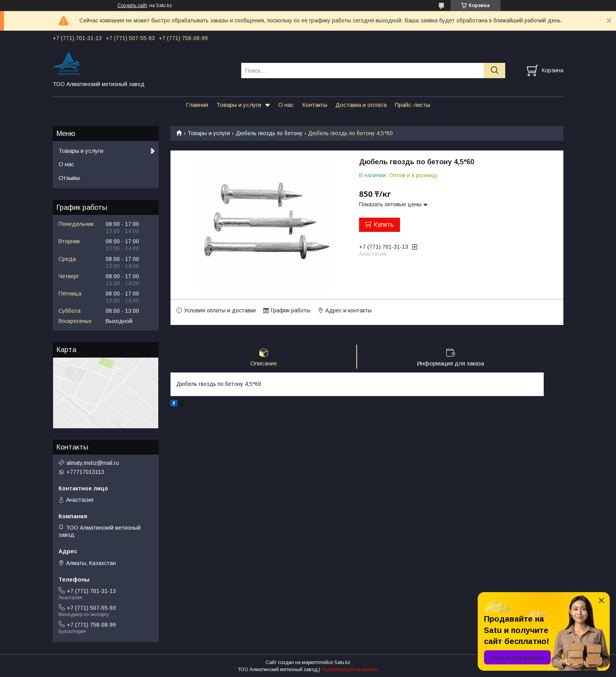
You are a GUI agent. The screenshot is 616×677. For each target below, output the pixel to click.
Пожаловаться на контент (350, 670)
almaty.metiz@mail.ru (93, 463)
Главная (197, 105)
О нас (286, 105)
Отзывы (69, 178)
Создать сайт (132, 6)
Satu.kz (342, 662)
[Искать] (494, 71)
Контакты (315, 105)
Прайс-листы (412, 105)
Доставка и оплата (361, 105)
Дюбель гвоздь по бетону (269, 133)
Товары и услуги (239, 105)
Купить (384, 225)
